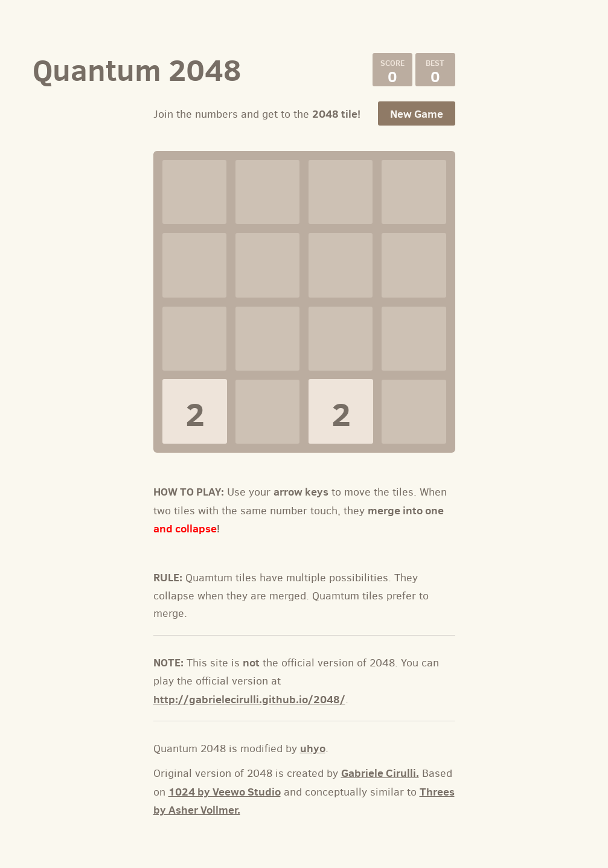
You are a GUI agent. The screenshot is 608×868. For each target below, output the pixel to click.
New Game (417, 114)
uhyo (313, 748)
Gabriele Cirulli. (380, 773)
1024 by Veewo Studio (225, 792)
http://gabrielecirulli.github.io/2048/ (249, 699)
